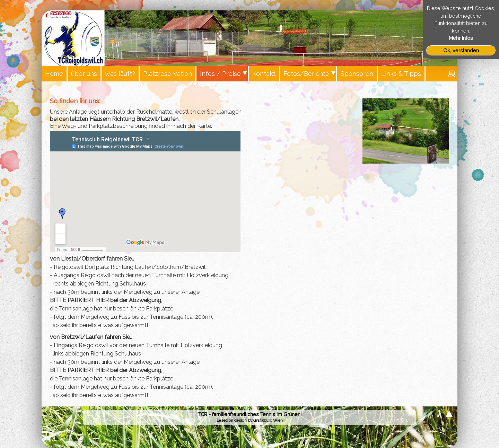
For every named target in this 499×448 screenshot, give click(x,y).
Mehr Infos (461, 38)
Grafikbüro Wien (268, 420)
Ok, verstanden (461, 50)
